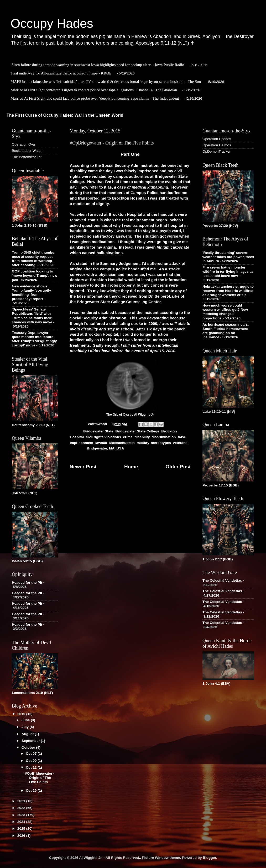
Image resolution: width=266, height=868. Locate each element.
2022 (22, 808)
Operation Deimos (217, 145)
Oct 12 (32, 767)
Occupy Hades (52, 23)
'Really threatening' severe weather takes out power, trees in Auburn (228, 257)
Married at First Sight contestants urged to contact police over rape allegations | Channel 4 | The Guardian (94, 90)
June (26, 720)
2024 (22, 822)
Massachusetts (122, 443)
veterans (180, 443)
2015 (22, 714)
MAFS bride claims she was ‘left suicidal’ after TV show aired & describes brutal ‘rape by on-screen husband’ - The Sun (106, 82)
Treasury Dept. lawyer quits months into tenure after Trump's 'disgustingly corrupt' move (34, 339)
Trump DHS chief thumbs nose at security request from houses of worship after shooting (33, 259)
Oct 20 (32, 791)
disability (142, 437)
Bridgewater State (98, 431)
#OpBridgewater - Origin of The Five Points (40, 778)
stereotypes (161, 443)
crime (128, 437)
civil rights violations (103, 437)
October (29, 748)
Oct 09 (32, 761)
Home (131, 467)
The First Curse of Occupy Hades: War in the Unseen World (65, 115)
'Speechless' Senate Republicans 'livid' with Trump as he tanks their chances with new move (32, 316)
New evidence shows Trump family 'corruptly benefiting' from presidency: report (32, 293)
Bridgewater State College (137, 431)
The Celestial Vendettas (222, 580)
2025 (22, 829)
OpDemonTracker (217, 151)
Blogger (209, 858)
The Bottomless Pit (27, 157)
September (31, 741)
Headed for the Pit (27, 583)
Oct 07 (32, 754)
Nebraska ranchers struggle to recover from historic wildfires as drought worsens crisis (228, 291)
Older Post (178, 467)
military (143, 443)
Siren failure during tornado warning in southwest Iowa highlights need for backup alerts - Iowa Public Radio (98, 65)
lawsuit (101, 443)
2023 (22, 815)
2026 (22, 836)
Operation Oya (23, 144)
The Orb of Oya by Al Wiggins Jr (130, 415)
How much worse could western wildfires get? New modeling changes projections (225, 312)
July (26, 727)
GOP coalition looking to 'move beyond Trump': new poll (35, 275)
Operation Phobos (217, 139)
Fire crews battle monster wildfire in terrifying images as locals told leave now (228, 272)
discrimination (164, 437)
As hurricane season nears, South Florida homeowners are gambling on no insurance (226, 331)
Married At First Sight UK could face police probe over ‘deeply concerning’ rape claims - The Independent (95, 98)
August (28, 734)
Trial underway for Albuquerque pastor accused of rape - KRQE (61, 73)
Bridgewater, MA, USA (106, 448)
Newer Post (83, 467)
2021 (22, 801)
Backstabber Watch (27, 151)
